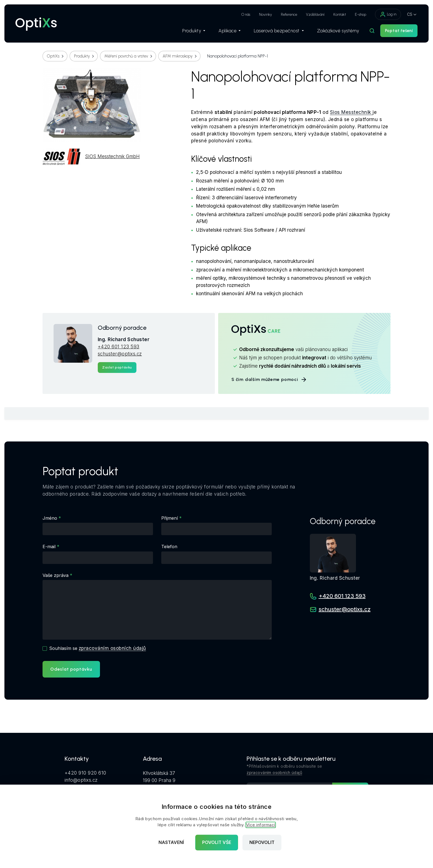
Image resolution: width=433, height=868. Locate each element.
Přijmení (170, 518)
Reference (289, 15)
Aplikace (229, 31)
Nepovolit (262, 843)
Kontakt (340, 15)
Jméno (50, 518)
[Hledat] (372, 31)
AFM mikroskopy (178, 56)
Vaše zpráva (56, 575)
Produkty (194, 31)
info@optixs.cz (81, 780)
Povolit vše (217, 843)
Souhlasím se (97, 648)
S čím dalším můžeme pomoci (269, 380)
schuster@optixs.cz (120, 354)
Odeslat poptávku (71, 669)
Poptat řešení (399, 31)
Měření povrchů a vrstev (126, 56)
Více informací (261, 825)
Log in (388, 14)
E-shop (361, 15)
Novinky (266, 15)
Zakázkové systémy (338, 31)
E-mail (49, 547)
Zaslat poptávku (117, 367)
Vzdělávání (315, 15)
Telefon (169, 547)
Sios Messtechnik (351, 112)
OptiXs (53, 56)
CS (410, 14)
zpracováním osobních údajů (112, 648)
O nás (246, 15)
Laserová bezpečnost (279, 31)
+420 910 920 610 (85, 773)
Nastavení (171, 843)
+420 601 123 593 (119, 347)
